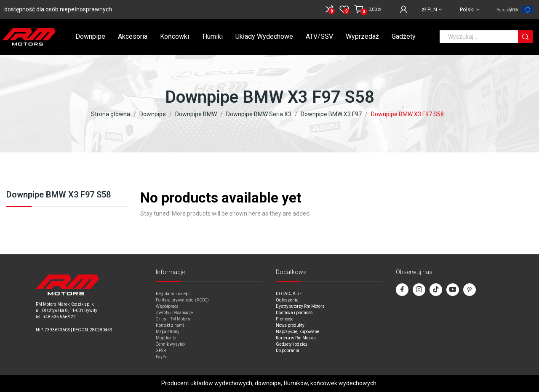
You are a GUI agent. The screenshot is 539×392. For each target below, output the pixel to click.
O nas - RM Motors (173, 319)
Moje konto (166, 338)
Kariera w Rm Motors (296, 338)
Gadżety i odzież (292, 344)
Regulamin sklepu (173, 294)
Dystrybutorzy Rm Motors (300, 306)
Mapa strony (168, 332)
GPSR (161, 351)
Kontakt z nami (170, 325)
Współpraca (167, 306)
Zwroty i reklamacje (174, 313)
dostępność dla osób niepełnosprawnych (58, 9)
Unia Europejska (507, 10)
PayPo (161, 357)
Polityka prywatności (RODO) (182, 300)
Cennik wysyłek (171, 344)
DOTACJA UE (289, 294)
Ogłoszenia (287, 300)
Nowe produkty (290, 325)
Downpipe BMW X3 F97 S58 (59, 195)
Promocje (285, 319)
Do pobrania (288, 351)
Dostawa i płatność (294, 313)
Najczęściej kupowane (298, 332)
